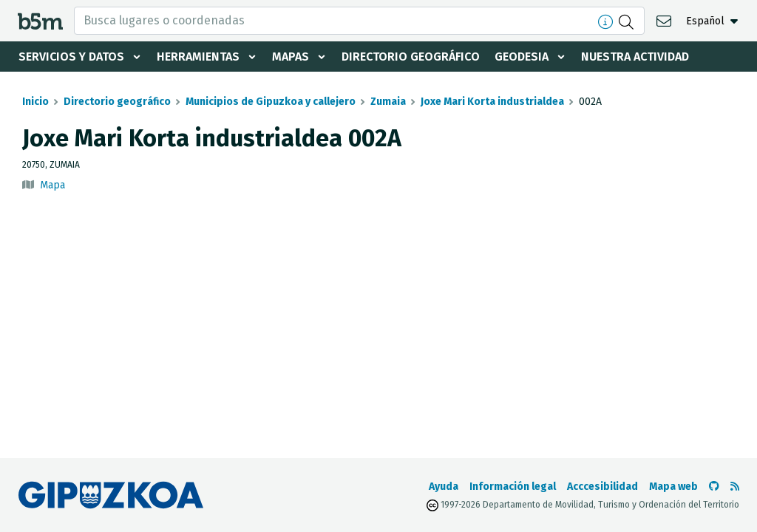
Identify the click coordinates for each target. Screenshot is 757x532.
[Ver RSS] (735, 487)
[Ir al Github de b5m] (714, 487)
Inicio (35, 102)
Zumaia (388, 102)
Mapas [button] (291, 57)
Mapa (52, 185)
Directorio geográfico (411, 57)
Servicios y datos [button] (71, 57)
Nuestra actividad (635, 57)
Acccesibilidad (602, 487)
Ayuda (444, 487)
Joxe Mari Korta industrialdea (492, 102)
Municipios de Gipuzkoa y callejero (271, 102)
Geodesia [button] (522, 57)
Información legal (513, 487)
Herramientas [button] (198, 57)
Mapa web (673, 487)
